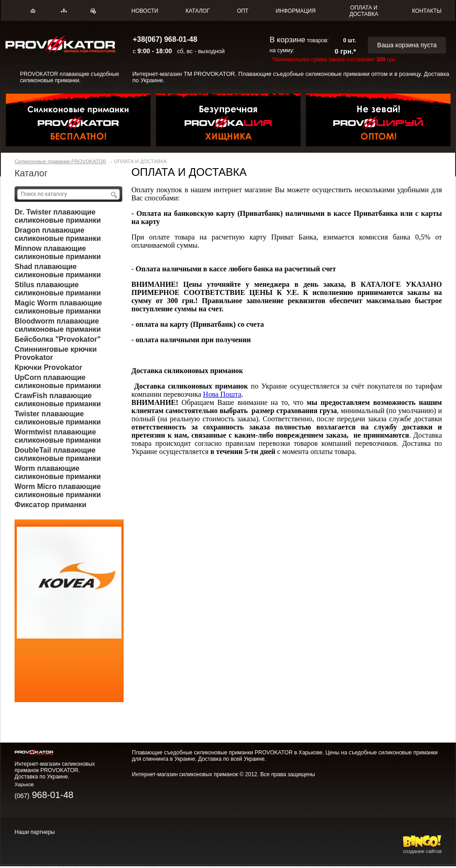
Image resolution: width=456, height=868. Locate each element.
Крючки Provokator (48, 367)
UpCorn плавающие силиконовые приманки (58, 382)
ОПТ (243, 11)
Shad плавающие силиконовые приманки (58, 271)
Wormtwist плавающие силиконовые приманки (58, 436)
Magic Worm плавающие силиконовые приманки (58, 307)
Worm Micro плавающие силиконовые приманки (58, 491)
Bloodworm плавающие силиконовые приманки (58, 325)
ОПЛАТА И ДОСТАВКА (364, 11)
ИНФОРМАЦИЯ (296, 11)
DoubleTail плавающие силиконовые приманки (58, 454)
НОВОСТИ (145, 11)
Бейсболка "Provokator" (58, 339)
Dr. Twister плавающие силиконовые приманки (58, 216)
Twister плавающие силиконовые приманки (58, 418)
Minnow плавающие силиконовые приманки (58, 252)
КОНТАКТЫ (427, 11)
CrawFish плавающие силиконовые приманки (58, 400)
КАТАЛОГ (198, 11)
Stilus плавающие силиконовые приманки (58, 289)
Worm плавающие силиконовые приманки (58, 472)
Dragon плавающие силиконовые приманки (58, 234)
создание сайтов (422, 848)
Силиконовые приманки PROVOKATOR (60, 161)
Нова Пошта (222, 394)
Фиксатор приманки (50, 505)
